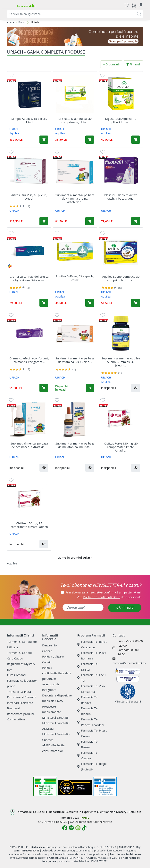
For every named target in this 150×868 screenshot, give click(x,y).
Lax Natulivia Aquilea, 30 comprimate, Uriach (75, 120)
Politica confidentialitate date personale (57, 673)
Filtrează (133, 64)
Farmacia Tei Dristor (88, 667)
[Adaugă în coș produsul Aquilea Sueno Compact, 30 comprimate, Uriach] (136, 303)
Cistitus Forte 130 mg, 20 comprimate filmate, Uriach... (121, 447)
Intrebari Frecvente (20, 703)
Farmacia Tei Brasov (88, 744)
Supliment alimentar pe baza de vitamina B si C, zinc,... (75, 360)
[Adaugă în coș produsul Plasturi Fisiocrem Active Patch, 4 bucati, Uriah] (136, 221)
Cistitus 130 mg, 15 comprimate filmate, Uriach (29, 525)
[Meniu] (10, 5)
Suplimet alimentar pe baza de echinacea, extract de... (29, 445)
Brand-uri (13, 708)
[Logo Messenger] (71, 828)
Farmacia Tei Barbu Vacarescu (92, 644)
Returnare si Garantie (22, 697)
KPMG (85, 818)
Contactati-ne (16, 719)
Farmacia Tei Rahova (88, 700)
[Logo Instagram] (78, 828)
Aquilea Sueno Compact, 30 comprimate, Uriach (121, 278)
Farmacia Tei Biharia (88, 711)
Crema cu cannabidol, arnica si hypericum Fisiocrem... (29, 278)
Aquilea (14, 133)
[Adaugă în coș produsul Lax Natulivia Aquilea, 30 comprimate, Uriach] (90, 140)
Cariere (47, 651)
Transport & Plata (19, 692)
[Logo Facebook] (65, 828)
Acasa (10, 22)
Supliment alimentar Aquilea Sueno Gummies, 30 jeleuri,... (121, 362)
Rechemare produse (21, 714)
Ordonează (111, 64)
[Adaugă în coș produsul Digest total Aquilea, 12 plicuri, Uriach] (136, 140)
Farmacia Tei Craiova (88, 755)
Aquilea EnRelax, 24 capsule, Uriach (75, 278)
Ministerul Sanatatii (55, 717)
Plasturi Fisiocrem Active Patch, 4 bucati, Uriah (121, 197)
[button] (90, 388)
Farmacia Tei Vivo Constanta (91, 689)
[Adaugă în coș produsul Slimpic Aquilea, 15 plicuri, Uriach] (44, 140)
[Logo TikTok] (84, 828)
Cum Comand (16, 675)
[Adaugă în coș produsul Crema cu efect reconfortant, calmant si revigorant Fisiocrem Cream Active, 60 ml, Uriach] (44, 388)
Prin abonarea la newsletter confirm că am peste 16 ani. (103, 592)
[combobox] (75, 14)
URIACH (14, 129)
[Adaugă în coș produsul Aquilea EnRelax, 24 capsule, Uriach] (90, 303)
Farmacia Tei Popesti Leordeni (91, 722)
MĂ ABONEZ (125, 608)
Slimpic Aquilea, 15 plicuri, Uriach (29, 120)
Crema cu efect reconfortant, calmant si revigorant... (29, 360)
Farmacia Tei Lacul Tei (92, 678)
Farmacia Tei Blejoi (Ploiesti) (92, 766)
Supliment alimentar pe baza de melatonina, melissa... (75, 445)
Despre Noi (50, 645)
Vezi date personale (109, 597)
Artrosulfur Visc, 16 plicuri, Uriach (29, 197)
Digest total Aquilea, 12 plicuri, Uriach (121, 120)
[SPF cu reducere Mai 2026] (75, 36)
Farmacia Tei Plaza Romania (92, 655)
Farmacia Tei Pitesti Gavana (92, 733)
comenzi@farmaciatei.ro (129, 663)
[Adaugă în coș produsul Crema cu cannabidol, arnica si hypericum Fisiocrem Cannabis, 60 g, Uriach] (44, 303)
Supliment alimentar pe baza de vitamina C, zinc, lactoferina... (75, 198)
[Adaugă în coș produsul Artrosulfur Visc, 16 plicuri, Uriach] (44, 221)
